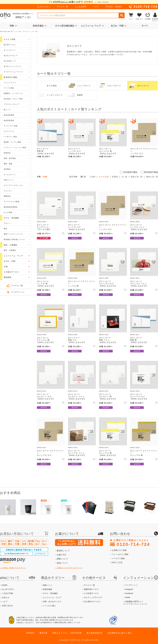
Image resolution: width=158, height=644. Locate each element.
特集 (13, 26)
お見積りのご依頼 (119, 550)
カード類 (18, 31)
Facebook (129, 593)
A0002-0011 (135, 335)
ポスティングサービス (93, 597)
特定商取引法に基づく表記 (120, 633)
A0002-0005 (73, 278)
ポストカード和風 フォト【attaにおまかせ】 (108, 340)
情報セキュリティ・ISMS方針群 (67, 633)
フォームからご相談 (120, 554)
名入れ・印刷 (119, 26)
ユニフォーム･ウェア (92, 26)
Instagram (129, 589)
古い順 (124, 177)
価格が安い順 (137, 177)
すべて (145, 26)
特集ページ (48, 585)
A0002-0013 (73, 391)
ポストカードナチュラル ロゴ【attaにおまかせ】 (108, 284)
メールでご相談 (118, 558)
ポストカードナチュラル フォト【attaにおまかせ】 (139, 284)
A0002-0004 (42, 278)
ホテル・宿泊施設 (50, 593)
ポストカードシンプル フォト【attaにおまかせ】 (139, 227)
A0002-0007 (135, 278)
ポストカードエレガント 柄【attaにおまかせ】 (108, 396)
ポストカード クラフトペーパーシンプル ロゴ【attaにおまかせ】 (144, 152)
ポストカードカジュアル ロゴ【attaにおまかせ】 (139, 396)
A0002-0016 (135, 391)
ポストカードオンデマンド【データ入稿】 (44, 227)
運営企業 (43, 633)
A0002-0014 (104, 391)
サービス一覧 (63, 7)
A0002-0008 (42, 335)
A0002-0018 (73, 448)
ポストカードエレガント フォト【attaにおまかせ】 (77, 396)
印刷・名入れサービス (52, 602)
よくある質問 (81, 7)
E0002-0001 (42, 222)
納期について (62, 559)
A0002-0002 (104, 222)
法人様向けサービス (92, 602)
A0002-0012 (42, 391)
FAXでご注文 (117, 562)
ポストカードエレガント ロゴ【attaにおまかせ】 (46, 396)
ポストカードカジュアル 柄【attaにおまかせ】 (108, 151)
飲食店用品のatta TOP (7, 31)
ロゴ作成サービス (91, 593)
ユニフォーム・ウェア (52, 597)
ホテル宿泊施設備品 (66, 26)
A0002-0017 (42, 448)
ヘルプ (96, 7)
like (63, 234)
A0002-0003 (135, 222)
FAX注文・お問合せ (114, 7)
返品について (62, 563)
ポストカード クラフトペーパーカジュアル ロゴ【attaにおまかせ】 (50, 454)
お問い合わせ (7, 606)
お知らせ (6, 597)
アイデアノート (18, 292)
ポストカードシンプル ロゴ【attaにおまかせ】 (77, 151)
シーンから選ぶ (49, 606)
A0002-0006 (104, 278)
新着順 (115, 177)
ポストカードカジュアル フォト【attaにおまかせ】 (77, 453)
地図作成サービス (91, 589)
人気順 (92, 177)
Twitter (128, 597)
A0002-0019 (104, 448)
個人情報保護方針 (95, 633)
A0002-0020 (135, 448)
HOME (5, 585)
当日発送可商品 (130, 172)
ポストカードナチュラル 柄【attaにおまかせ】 (46, 340)
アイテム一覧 (17, 286)
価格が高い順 (152, 177)
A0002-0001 (73, 222)
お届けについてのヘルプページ (70, 568)
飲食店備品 (40, 26)
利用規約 (30, 633)
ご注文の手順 (7, 593)
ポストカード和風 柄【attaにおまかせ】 (46, 151)
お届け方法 (61, 555)
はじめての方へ (44, 7)
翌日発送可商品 (151, 172)
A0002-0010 (104, 335)
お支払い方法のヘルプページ (14, 568)
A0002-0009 (73, 335)
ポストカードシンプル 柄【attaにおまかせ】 (46, 284)
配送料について (63, 551)
